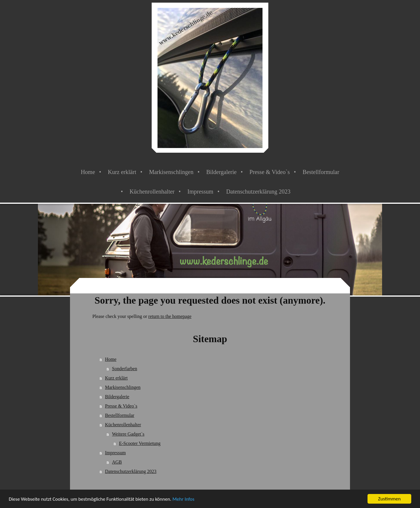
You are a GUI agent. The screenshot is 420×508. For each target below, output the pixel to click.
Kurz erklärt (116, 378)
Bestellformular (120, 415)
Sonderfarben (125, 369)
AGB (117, 462)
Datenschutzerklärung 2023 (131, 471)
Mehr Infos (183, 499)
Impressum (115, 453)
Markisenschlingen (123, 387)
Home (111, 359)
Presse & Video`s (121, 406)
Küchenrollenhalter (123, 425)
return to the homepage (170, 316)
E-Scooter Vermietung (140, 443)
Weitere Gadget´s (128, 434)
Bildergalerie (117, 397)
